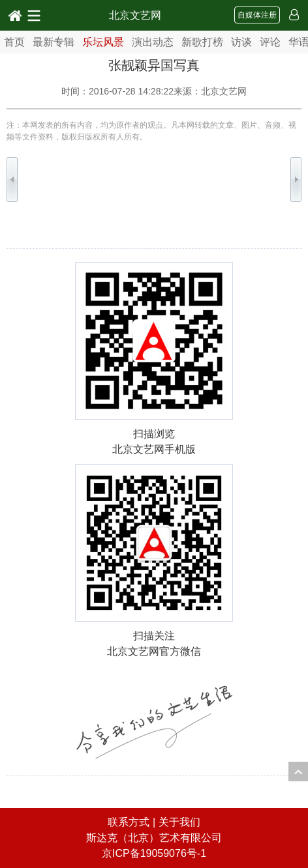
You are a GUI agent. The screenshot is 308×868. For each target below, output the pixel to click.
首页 (14, 42)
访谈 (241, 42)
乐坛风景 (103, 42)
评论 (270, 42)
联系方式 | (133, 822)
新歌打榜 (202, 42)
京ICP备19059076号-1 (154, 853)
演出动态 (153, 42)
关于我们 (179, 822)
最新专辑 (54, 42)
